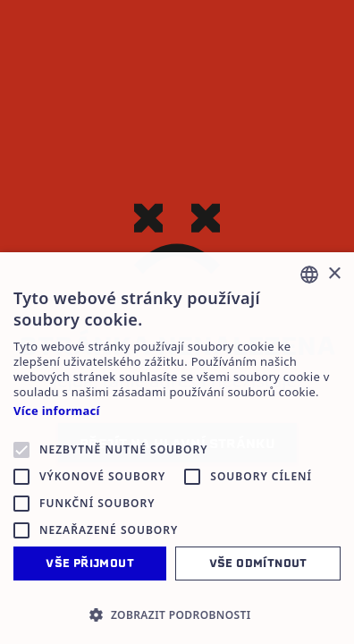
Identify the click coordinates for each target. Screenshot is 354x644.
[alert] (177, 448)
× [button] (334, 274)
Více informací (57, 411)
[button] (177, 614)
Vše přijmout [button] (90, 563)
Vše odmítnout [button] (258, 563)
